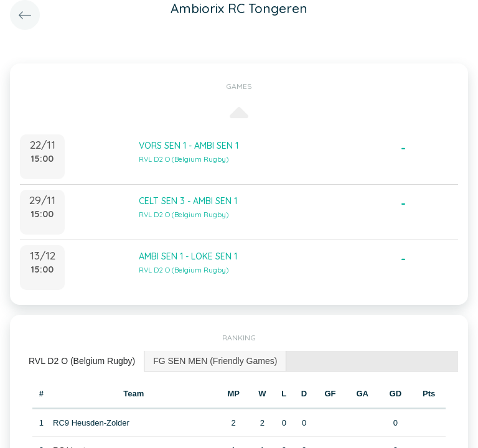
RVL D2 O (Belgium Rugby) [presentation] (82, 361)
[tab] (82, 361)
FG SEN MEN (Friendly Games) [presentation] (215, 361)
